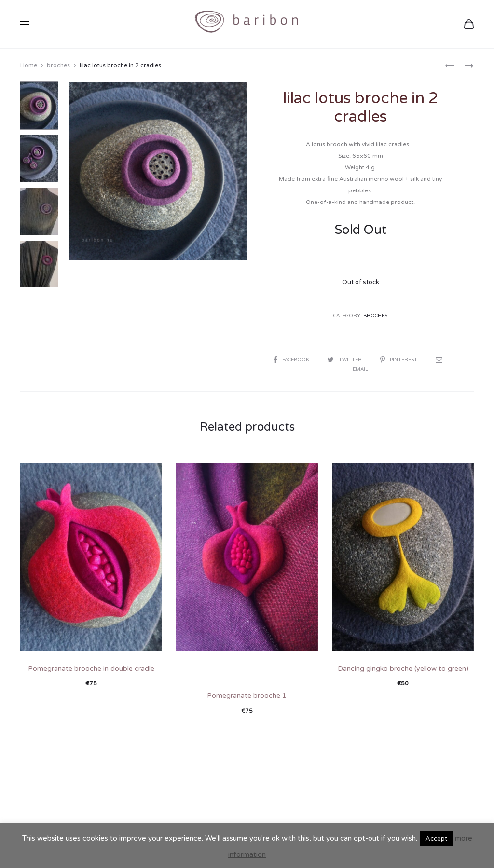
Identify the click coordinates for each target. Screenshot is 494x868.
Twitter (345, 360)
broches (58, 65)
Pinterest (399, 360)
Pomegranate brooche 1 (247, 696)
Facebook (292, 360)
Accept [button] (436, 839)
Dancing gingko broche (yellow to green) (403, 669)
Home (29, 65)
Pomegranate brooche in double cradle (91, 669)
